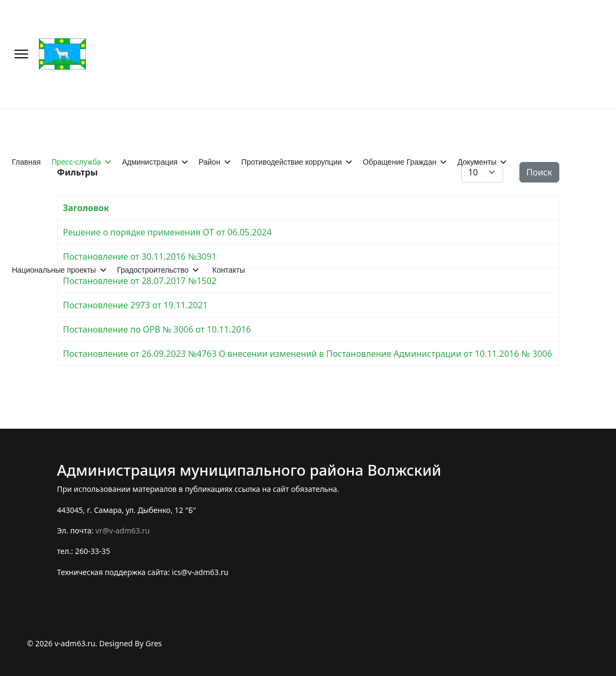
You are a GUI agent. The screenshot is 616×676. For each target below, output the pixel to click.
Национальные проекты (54, 270)
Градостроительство (153, 270)
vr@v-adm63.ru (123, 530)
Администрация (150, 162)
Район (209, 162)
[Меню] (21, 54)
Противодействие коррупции (292, 162)
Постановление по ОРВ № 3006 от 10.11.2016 (157, 329)
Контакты (228, 270)
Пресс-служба (76, 162)
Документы (477, 162)
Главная (26, 162)
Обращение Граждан (400, 162)
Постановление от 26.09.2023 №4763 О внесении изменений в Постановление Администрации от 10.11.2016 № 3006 (308, 354)
